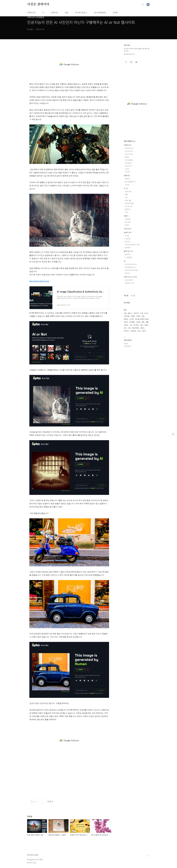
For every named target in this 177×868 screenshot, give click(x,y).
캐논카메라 (135, 328)
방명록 (115, 12)
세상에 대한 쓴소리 (131, 264)
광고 (125, 328)
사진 (129, 328)
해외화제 (128, 254)
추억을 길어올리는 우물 (132, 245)
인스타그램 (131, 62)
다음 (125, 313)
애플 (126, 195)
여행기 (126, 216)
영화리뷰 (55, 12)
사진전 (144, 331)
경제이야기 (128, 192)
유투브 (136, 62)
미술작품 (128, 239)
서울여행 (128, 219)
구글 (126, 197)
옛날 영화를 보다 (130, 182)
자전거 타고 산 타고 (130, 277)
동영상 (127, 225)
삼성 (139, 331)
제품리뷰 (128, 209)
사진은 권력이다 (38, 4)
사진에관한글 (129, 160)
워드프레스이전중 (33, 855)
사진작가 (136, 313)
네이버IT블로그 (81, 12)
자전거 (126, 322)
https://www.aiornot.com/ (39, 281)
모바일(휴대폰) (129, 203)
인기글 (133, 295)
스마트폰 (127, 316)
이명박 (138, 316)
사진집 (127, 169)
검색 (143, 5)
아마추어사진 (129, 154)
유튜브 (142, 328)
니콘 (131, 325)
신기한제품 (128, 257)
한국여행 (128, 222)
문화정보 (128, 247)
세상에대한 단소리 (131, 267)
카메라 (127, 157)
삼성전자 (133, 331)
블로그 (130, 313)
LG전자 (132, 319)
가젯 (126, 212)
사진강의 (128, 172)
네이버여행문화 (100, 12)
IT (43, 12)
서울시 (146, 325)
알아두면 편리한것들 (131, 270)
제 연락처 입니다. (129, 54)
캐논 (142, 325)
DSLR (146, 313)
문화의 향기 (128, 232)
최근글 (126, 295)
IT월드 (128, 200)
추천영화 (132, 322)
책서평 (127, 236)
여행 (66, 12)
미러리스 (127, 331)
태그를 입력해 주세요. (142, 319)
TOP (148, 856)
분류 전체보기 (130, 141)
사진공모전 (128, 163)
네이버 (126, 325)
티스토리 (136, 325)
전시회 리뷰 (129, 206)
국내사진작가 (129, 148)
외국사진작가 (129, 151)
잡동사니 (128, 273)
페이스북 (126, 62)
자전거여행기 (129, 280)
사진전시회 (128, 166)
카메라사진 (31, 12)
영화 (143, 322)
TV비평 (127, 185)
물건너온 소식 (129, 251)
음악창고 (128, 242)
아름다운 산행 (129, 283)
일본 (143, 316)
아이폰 (138, 322)
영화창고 (128, 179)
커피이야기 (128, 229)
